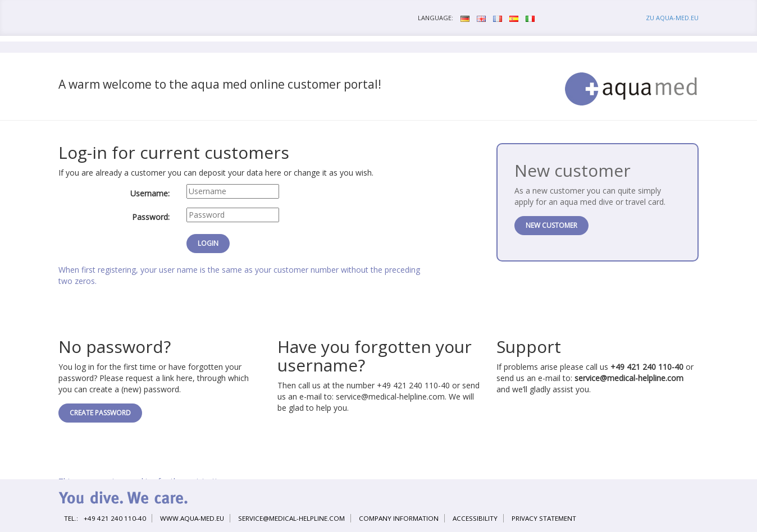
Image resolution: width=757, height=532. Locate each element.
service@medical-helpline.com (291, 518)
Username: (150, 193)
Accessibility (475, 518)
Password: (151, 217)
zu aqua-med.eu (672, 18)
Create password (100, 413)
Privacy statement (544, 518)
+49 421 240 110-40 (115, 518)
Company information (399, 518)
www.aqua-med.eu (192, 518)
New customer (551, 225)
